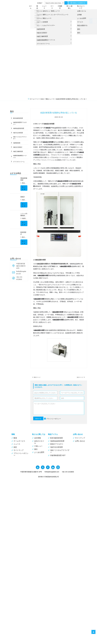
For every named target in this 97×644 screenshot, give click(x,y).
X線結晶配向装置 (40, 260)
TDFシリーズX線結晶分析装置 (44, 124)
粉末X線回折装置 (18, 118)
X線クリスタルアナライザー (20, 138)
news (42, 99)
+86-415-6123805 (19, 279)
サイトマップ (17, 450)
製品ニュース (50, 99)
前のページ (37, 377)
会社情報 (36, 438)
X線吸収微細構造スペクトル (20, 157)
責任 (35, 449)
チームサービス (18, 441)
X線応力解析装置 (18, 152)
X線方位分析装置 (18, 133)
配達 (14, 438)
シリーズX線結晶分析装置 (24, 215)
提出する (38, 418)
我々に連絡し (71, 7)
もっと (23, 189)
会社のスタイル (38, 442)
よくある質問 (38, 452)
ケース (54, 7)
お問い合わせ (79, 441)
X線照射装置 (17, 143)
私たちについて (83, 7)
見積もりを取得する (79, 3)
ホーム (32, 7)
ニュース (46, 7)
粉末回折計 (23, 234)
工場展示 (62, 7)
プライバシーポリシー (54, 419)
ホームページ (34, 99)
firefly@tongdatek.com (21, 273)
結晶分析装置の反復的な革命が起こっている (71, 99)
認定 (14, 447)
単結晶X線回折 (24, 180)
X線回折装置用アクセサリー (20, 123)
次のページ (80, 377)
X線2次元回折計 (18, 148)
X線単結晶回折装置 (19, 129)
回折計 (23, 198)
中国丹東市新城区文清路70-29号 (21, 267)
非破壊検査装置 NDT (57, 455)
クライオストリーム (19, 162)
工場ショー (37, 446)
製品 (39, 7)
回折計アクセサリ (56, 444)
